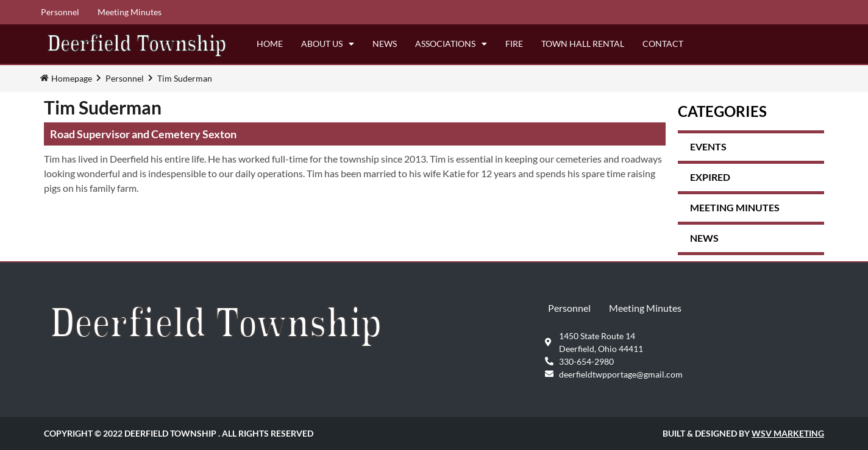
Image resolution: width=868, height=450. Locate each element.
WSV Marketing (788, 433)
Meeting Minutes (130, 12)
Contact (663, 44)
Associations (451, 44)
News (385, 44)
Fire (514, 44)
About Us (328, 44)
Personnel (60, 12)
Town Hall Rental (583, 44)
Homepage (72, 78)
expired (710, 177)
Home (270, 44)
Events (708, 146)
